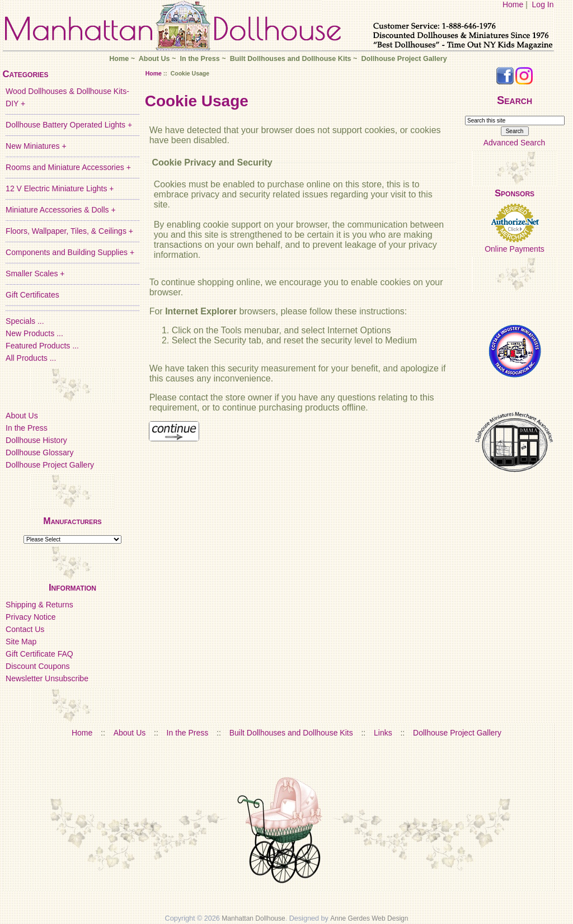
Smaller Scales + (35, 274)
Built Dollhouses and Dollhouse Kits (291, 59)
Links (383, 733)
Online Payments (515, 249)
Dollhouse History (36, 440)
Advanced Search (515, 143)
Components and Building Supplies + (70, 252)
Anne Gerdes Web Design (369, 918)
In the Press (199, 59)
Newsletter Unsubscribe (47, 678)
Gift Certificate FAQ (39, 654)
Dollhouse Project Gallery (404, 59)
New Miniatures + (36, 146)
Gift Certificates (32, 295)
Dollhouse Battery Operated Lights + (69, 125)
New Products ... (34, 333)
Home (513, 4)
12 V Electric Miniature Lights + (60, 188)
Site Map (21, 642)
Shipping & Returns (39, 605)
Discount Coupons (37, 666)
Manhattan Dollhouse (253, 918)
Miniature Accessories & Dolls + (60, 210)
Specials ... (25, 321)
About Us (154, 59)
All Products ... (31, 358)
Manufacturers (72, 521)
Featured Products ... (42, 346)
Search (515, 100)
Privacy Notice (30, 617)
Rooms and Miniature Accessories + (68, 167)
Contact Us (25, 629)
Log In (543, 4)
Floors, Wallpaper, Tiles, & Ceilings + (69, 231)
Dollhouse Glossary (39, 452)
